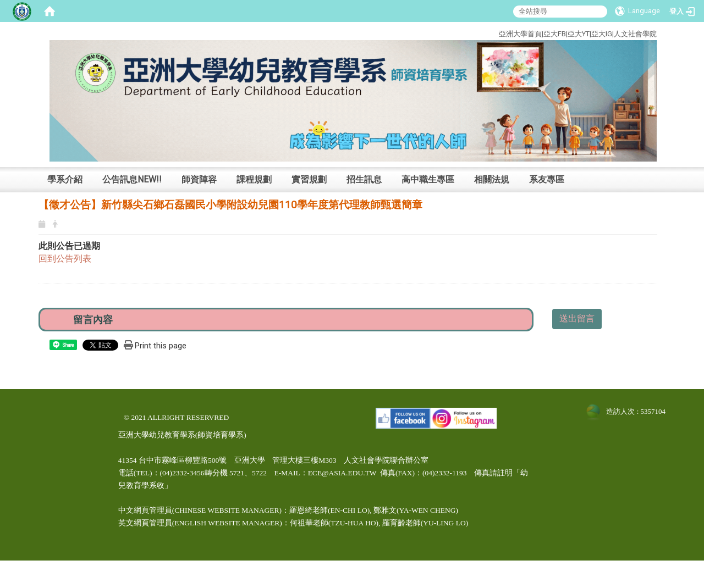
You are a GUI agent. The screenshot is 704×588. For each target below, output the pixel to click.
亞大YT (579, 34)
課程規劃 (254, 179)
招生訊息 (364, 179)
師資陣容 (199, 179)
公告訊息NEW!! (132, 179)
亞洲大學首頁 (520, 34)
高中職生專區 (428, 179)
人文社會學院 (635, 34)
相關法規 (492, 179)
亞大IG (602, 34)
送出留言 (577, 318)
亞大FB (555, 34)
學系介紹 (65, 179)
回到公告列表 (65, 259)
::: (457, 32)
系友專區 (547, 179)
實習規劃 (309, 179)
